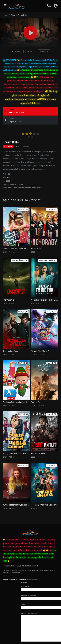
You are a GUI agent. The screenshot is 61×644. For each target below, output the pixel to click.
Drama (10, 178)
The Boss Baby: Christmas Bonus (16, 402)
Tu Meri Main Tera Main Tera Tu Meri (16, 249)
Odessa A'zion (36, 188)
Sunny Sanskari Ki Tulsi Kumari (16, 454)
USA (9, 174)
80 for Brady (36, 249)
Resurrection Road (11, 351)
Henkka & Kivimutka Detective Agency (45, 505)
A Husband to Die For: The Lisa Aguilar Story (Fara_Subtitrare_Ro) (45, 300)
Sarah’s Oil (36, 402)
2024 (8, 181)
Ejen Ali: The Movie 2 (40, 351)
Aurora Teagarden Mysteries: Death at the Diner (16, 505)
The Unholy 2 (8, 300)
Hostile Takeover (38, 454)
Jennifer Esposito (17, 184)
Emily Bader (13, 188)
